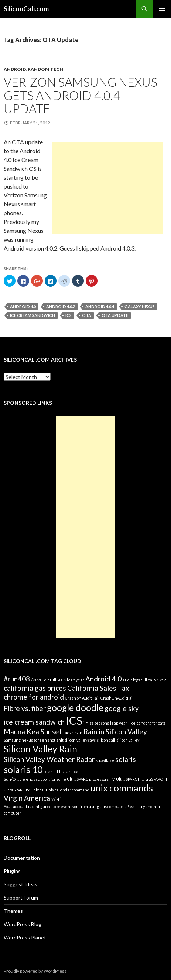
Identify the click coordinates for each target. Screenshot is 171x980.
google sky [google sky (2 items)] (122, 708)
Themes (13, 911)
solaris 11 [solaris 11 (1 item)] (52, 771)
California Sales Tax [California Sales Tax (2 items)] (98, 688)
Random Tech (45, 69)
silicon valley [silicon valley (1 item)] (128, 740)
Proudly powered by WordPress (35, 971)
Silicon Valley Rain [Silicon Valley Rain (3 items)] (40, 749)
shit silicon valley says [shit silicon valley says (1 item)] (76, 740)
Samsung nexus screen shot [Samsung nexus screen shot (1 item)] (30, 740)
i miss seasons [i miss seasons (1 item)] (96, 723)
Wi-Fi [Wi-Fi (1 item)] (56, 799)
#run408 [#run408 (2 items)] (17, 679)
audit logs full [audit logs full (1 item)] (135, 680)
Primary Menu (162, 9)
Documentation (22, 858)
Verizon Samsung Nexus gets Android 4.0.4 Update (81, 95)
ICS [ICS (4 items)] (74, 720)
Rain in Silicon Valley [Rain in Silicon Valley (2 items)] (115, 731)
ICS (69, 315)
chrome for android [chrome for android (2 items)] (34, 697)
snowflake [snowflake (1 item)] (105, 760)
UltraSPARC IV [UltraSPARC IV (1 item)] (17, 790)
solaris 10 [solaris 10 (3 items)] (23, 769)
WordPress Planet (25, 937)
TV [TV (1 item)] (112, 779)
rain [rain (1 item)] (78, 733)
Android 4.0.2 (61, 306)
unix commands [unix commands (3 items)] (122, 788)
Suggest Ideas (20, 884)
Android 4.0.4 (100, 306)
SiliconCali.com (26, 9)
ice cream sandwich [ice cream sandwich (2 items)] (34, 722)
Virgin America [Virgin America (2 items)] (27, 798)
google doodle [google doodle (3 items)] (75, 708)
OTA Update (115, 315)
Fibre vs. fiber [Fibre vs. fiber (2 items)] (25, 708)
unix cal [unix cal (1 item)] (38, 790)
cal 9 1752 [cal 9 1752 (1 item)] (157, 680)
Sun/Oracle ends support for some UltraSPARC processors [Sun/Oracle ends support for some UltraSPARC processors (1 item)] (56, 779)
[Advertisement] (107, 188)
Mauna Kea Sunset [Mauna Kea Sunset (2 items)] (33, 731)
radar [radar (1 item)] (68, 733)
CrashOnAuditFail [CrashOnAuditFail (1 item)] (117, 698)
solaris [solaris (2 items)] (126, 759)
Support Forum (21, 898)
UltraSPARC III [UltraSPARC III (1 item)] (154, 779)
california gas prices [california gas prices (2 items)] (35, 688)
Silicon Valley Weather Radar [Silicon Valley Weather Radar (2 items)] (49, 759)
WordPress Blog (23, 924)
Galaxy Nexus (140, 306)
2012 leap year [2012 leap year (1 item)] (71, 680)
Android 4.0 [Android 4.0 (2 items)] (103, 679)
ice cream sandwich (33, 315)
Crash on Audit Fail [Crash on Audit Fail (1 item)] (82, 698)
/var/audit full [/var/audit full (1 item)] (44, 680)
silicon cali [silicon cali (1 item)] (106, 740)
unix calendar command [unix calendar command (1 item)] (68, 790)
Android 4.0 (23, 306)
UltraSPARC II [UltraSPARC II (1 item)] (128, 779)
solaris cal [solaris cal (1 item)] (71, 771)
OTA (87, 315)
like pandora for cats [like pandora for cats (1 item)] (147, 723)
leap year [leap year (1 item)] (119, 723)
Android (15, 69)
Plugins (12, 871)
